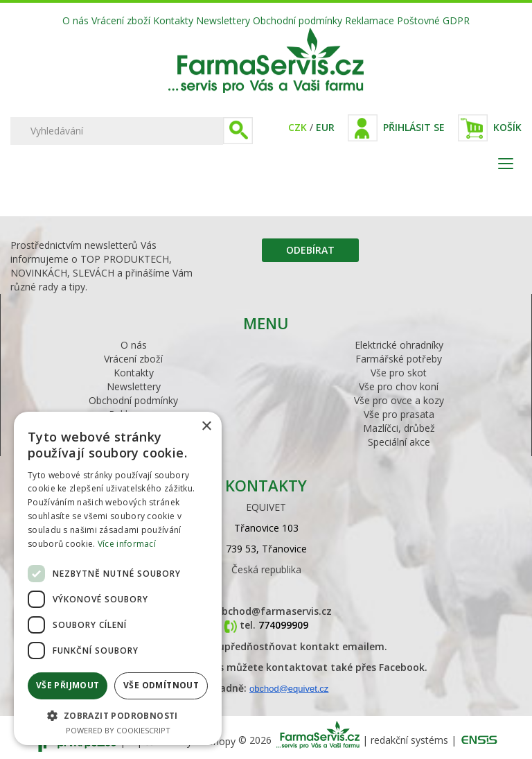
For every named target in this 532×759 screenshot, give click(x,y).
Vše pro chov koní (399, 386)
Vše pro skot (399, 373)
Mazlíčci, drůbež (399, 428)
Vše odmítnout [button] (161, 685)
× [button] (206, 427)
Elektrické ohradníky (399, 345)
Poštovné (418, 20)
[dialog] (118, 578)
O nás (76, 20)
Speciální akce (399, 442)
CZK (298, 127)
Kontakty (173, 20)
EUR (325, 127)
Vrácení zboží (121, 20)
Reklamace (370, 20)
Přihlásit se (414, 127)
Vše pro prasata (399, 414)
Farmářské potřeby (399, 359)
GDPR (456, 20)
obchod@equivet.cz (289, 689)
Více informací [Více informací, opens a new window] (127, 544)
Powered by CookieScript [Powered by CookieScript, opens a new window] (118, 730)
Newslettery (223, 20)
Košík (507, 127)
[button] (118, 715)
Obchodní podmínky (298, 20)
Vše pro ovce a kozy (399, 400)
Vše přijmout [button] (68, 685)
